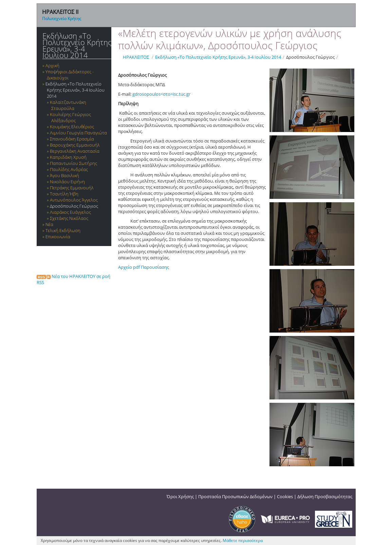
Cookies (285, 496)
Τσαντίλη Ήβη (64, 194)
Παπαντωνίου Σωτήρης (73, 163)
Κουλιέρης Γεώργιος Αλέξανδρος (70, 117)
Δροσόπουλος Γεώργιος (74, 206)
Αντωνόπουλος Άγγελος (74, 200)
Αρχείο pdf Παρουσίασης (144, 267)
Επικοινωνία (58, 237)
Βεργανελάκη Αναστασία (75, 151)
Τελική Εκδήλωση (63, 230)
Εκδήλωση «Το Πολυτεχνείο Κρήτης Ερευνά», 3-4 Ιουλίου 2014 (77, 45)
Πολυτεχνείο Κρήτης (62, 18)
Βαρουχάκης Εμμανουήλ (75, 145)
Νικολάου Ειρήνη (67, 182)
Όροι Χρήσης (180, 496)
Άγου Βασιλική (64, 175)
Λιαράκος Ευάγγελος (70, 212)
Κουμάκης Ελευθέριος (72, 127)
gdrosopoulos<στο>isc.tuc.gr (161, 94)
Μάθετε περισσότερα (243, 540)
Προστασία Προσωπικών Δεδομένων (235, 496)
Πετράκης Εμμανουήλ (72, 188)
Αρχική (52, 65)
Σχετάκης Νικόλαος (69, 218)
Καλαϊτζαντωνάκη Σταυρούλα (68, 105)
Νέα (49, 224)
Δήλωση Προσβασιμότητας (325, 496)
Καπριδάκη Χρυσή (68, 157)
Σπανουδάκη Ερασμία (72, 139)
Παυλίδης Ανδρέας (69, 169)
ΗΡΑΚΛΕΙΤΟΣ (136, 57)
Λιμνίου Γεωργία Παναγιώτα (78, 133)
